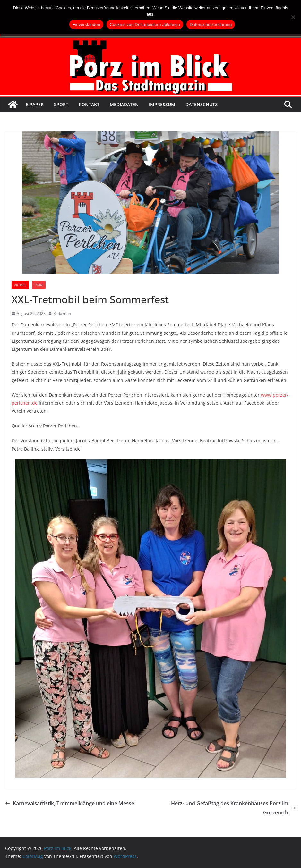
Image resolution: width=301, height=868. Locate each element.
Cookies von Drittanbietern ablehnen (145, 25)
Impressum (162, 104)
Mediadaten (124, 104)
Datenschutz (202, 104)
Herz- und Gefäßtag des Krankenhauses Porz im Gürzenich (233, 808)
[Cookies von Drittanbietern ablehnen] (293, 17)
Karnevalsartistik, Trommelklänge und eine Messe (70, 803)
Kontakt (89, 104)
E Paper (35, 104)
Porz (39, 285)
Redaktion (62, 313)
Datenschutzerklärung (211, 25)
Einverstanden (86, 25)
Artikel (20, 285)
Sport (61, 104)
